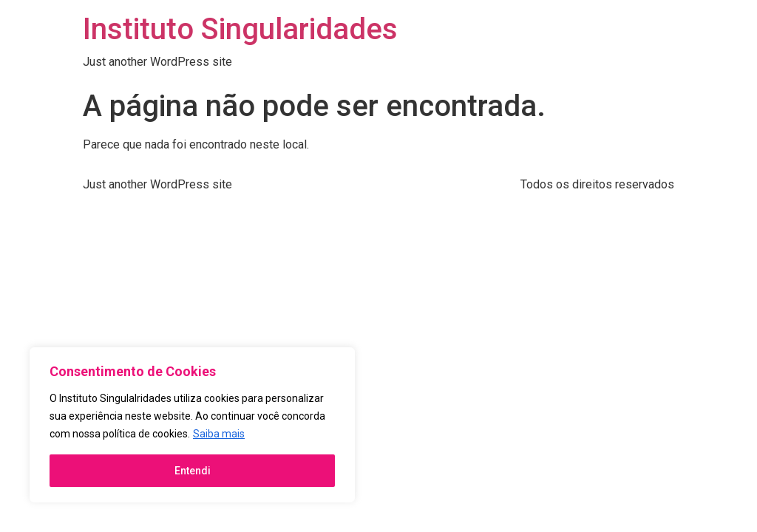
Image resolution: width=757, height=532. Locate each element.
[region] (192, 425)
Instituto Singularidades (240, 29)
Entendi (193, 471)
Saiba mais (219, 434)
